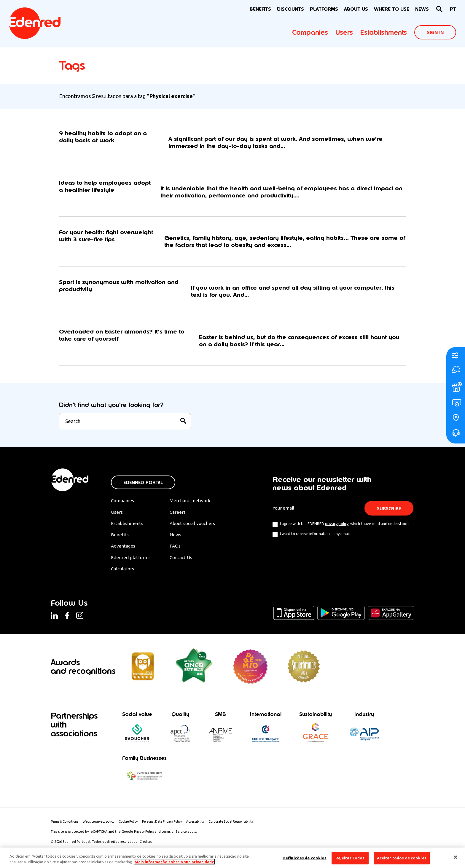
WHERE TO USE (392, 9)
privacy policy (337, 529)
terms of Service (174, 840)
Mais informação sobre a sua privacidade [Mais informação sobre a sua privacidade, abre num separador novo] (174, 862)
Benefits (120, 541)
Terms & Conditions (66, 829)
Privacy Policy (144, 840)
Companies (310, 32)
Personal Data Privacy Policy (171, 829)
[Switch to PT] (453, 9)
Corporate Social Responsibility (244, 829)
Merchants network (193, 506)
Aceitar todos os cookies (402, 858)
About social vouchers (196, 529)
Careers (180, 518)
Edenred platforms (131, 564)
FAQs (178, 553)
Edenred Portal (143, 488)
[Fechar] (456, 857)
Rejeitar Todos (350, 858)
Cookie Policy (135, 829)
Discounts (290, 9)
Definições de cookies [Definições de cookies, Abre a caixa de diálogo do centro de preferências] (305, 858)
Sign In (435, 32)
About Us (356, 9)
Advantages (124, 553)
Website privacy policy (103, 829)
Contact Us (184, 564)
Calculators (123, 576)
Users (344, 32)
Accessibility (206, 829)
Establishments (384, 32)
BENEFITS (260, 9)
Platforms (324, 9)
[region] (232, 858)
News (422, 9)
